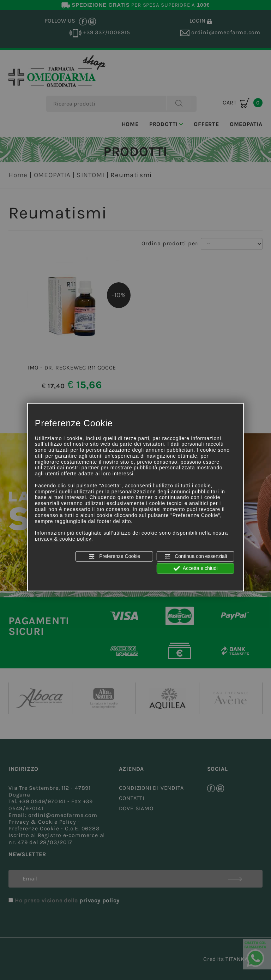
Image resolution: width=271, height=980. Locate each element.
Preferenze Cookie (114, 556)
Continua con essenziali (195, 556)
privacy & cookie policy (63, 539)
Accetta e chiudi (196, 569)
